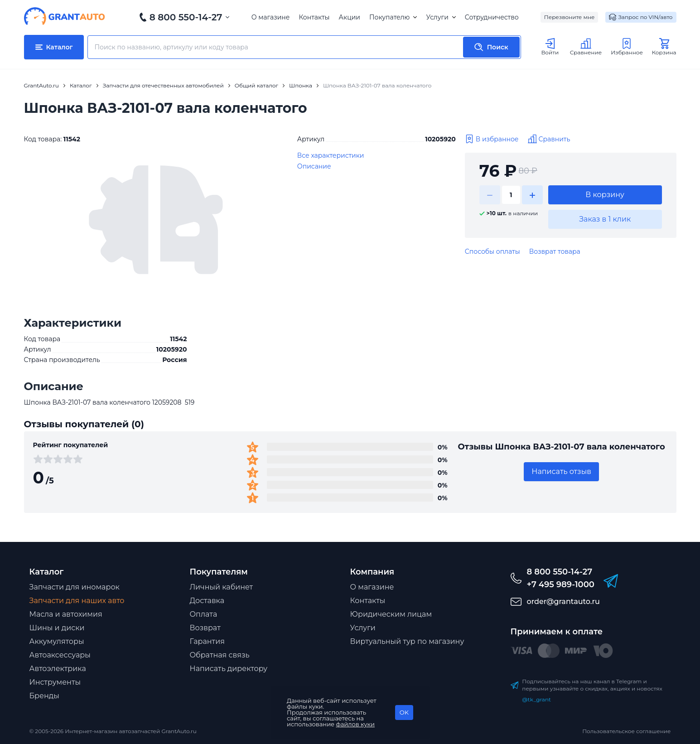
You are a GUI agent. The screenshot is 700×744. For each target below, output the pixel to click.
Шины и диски (57, 628)
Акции (350, 17)
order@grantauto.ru (563, 601)
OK (404, 712)
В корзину (605, 195)
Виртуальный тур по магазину (407, 641)
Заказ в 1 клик (605, 219)
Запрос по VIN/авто (641, 17)
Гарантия (207, 641)
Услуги (441, 17)
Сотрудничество (492, 17)
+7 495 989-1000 (561, 585)
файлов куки (356, 724)
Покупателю (393, 17)
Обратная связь (220, 655)
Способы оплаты (492, 251)
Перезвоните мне (570, 17)
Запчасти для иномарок (75, 587)
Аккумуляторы (57, 641)
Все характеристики (331, 155)
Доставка (207, 601)
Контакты (314, 17)
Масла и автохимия (66, 614)
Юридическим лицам (391, 614)
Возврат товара (555, 251)
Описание (314, 166)
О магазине (271, 17)
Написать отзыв (561, 471)
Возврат (205, 628)
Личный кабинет (222, 587)
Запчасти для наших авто (77, 601)
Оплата (204, 614)
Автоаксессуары (60, 655)
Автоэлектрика (58, 669)
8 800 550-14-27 (186, 17)
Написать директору (229, 669)
